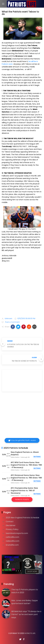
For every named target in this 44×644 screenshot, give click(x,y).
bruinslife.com (12, 545)
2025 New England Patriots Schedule (22, 518)
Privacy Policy (12, 529)
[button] (13, 327)
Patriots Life (30, 633)
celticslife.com (12, 537)
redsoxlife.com (12, 541)
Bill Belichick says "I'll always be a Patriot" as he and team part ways (26, 614)
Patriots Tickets (22, 499)
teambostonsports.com (17, 533)
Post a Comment (12, 322)
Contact (10, 522)
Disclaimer (11, 525)
